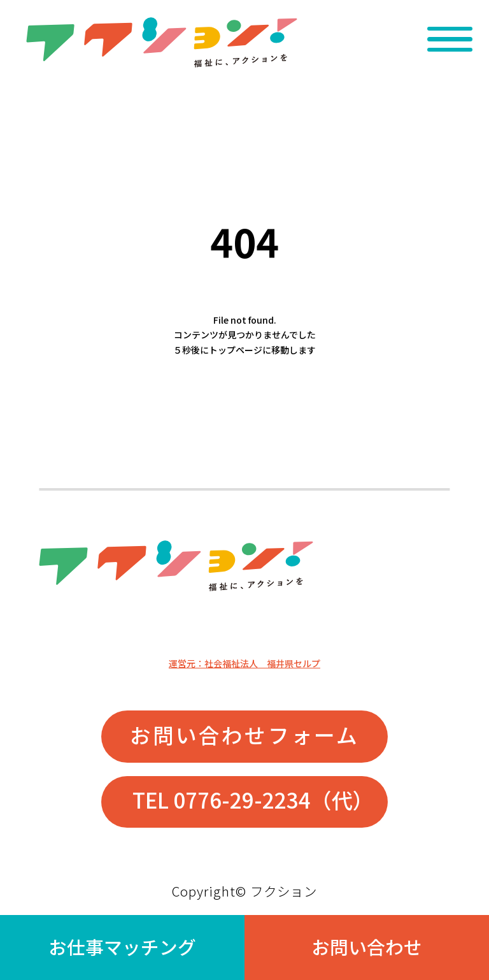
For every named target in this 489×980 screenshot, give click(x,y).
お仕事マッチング (122, 947)
